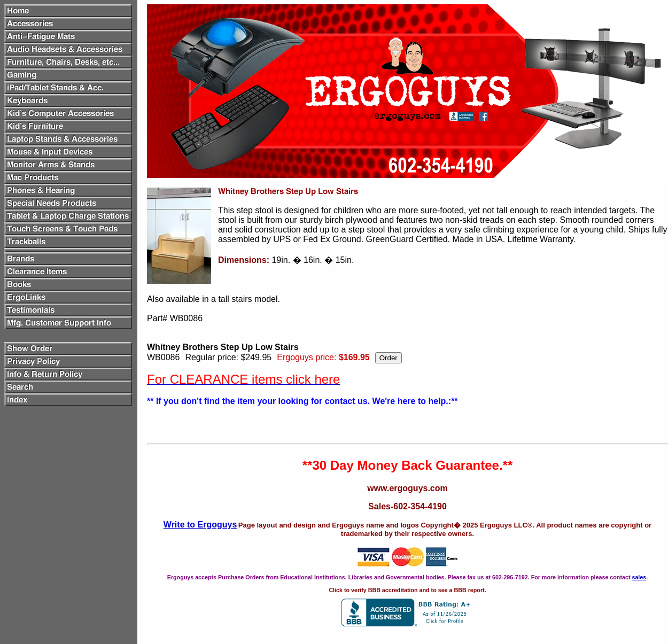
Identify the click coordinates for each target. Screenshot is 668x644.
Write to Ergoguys (200, 525)
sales (639, 577)
